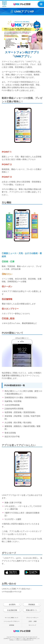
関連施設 (32, 604)
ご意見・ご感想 (32, 621)
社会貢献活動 (12, 610)
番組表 (4, 4)
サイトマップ (32, 625)
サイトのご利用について (12, 618)
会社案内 (12, 604)
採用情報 (12, 625)
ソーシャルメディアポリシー (12, 621)
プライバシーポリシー (32, 618)
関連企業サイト (32, 610)
